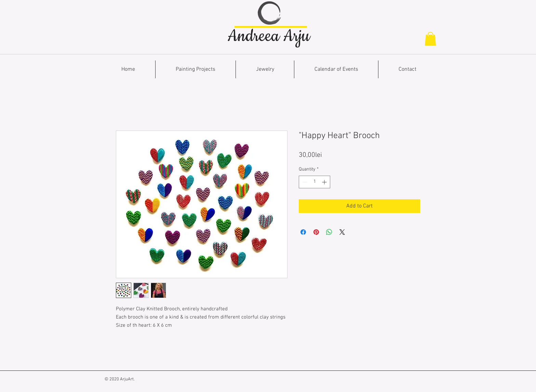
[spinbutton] (314, 182)
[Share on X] (342, 232)
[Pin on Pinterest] (316, 232)
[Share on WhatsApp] (329, 232)
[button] (430, 39)
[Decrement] (304, 182)
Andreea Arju (269, 36)
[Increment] (325, 182)
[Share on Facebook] (303, 232)
